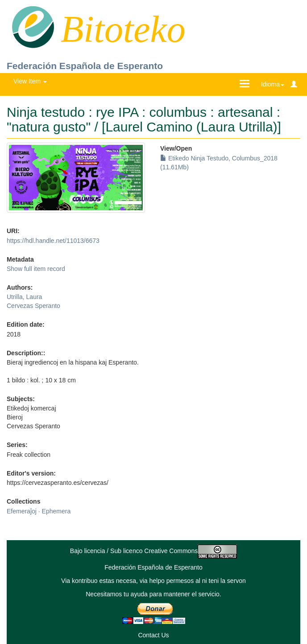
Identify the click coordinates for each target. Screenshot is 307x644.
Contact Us (153, 635)
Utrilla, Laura (24, 297)
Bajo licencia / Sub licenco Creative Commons (153, 551)
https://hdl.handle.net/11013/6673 (53, 241)
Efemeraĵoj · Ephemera (39, 511)
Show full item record (36, 269)
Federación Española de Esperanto (85, 66)
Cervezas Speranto (33, 306)
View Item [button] (30, 81)
